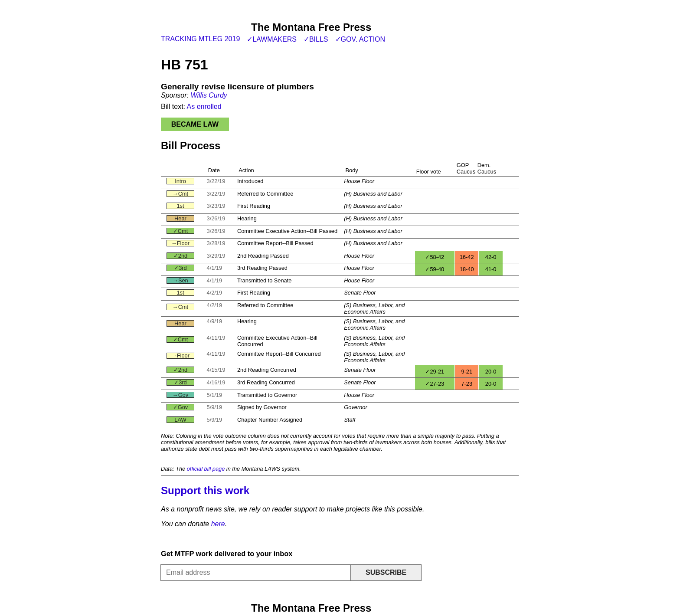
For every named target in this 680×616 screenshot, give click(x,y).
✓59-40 (435, 269)
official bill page (206, 469)
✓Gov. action (360, 39)
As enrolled (204, 106)
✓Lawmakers (272, 39)
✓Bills (316, 39)
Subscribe (386, 572)
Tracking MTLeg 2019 (200, 39)
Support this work (205, 490)
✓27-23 (435, 384)
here (218, 524)
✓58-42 (435, 257)
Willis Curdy (209, 95)
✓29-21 (435, 372)
